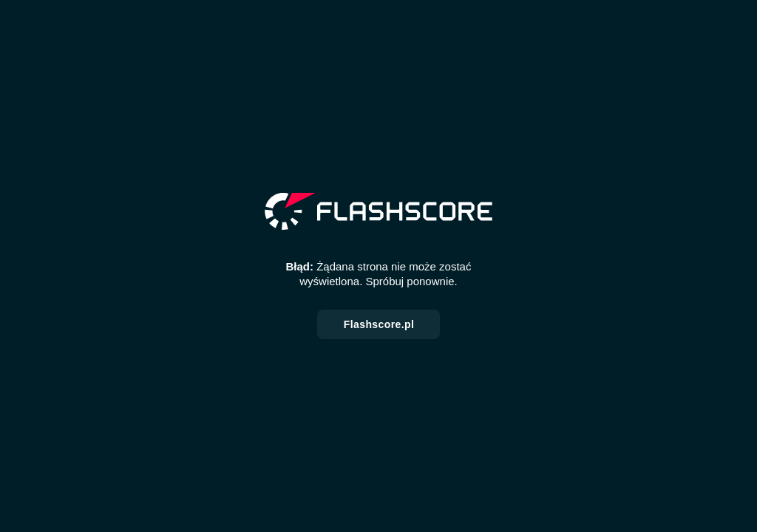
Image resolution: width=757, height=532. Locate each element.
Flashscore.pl (379, 324)
